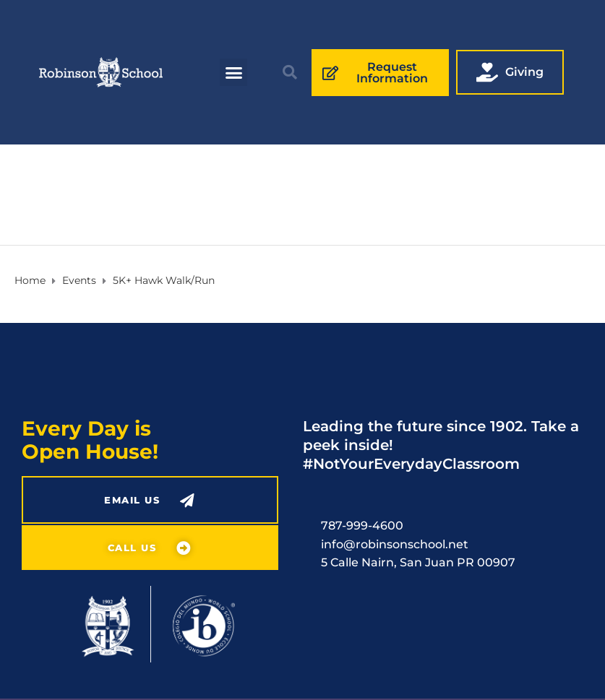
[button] (233, 72)
